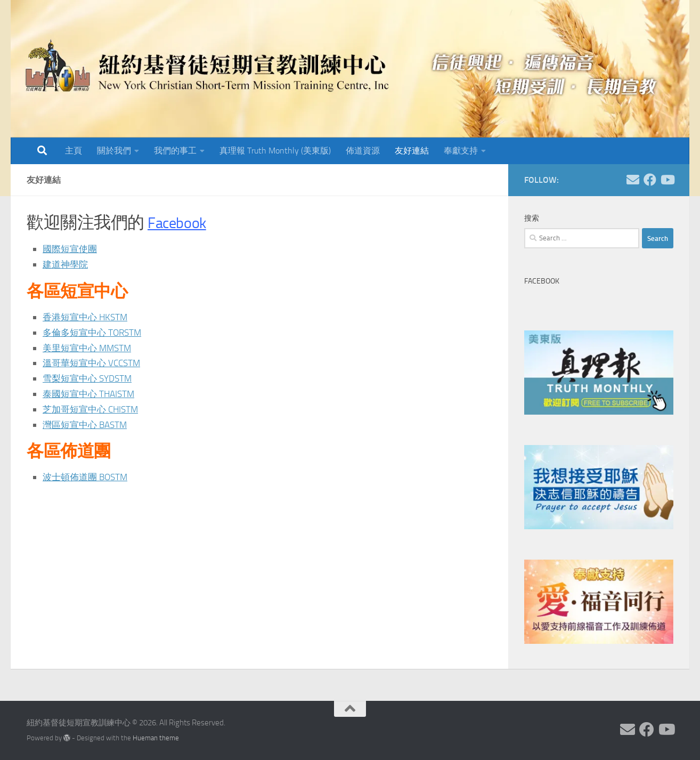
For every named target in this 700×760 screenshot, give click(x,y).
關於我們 (114, 151)
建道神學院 (67, 264)
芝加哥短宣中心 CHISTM (93, 409)
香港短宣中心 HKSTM (87, 317)
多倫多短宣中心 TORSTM (95, 333)
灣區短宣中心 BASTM (87, 425)
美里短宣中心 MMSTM (89, 348)
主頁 (74, 151)
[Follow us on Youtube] (667, 180)
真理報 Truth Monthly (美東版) (275, 151)
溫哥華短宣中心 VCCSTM (94, 363)
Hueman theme (156, 738)
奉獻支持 (461, 151)
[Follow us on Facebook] (650, 180)
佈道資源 (363, 151)
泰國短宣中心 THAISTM (91, 394)
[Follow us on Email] (633, 180)
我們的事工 (175, 151)
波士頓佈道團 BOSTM (88, 477)
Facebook (181, 223)
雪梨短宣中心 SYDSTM (90, 378)
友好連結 (412, 151)
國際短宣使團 (71, 249)
